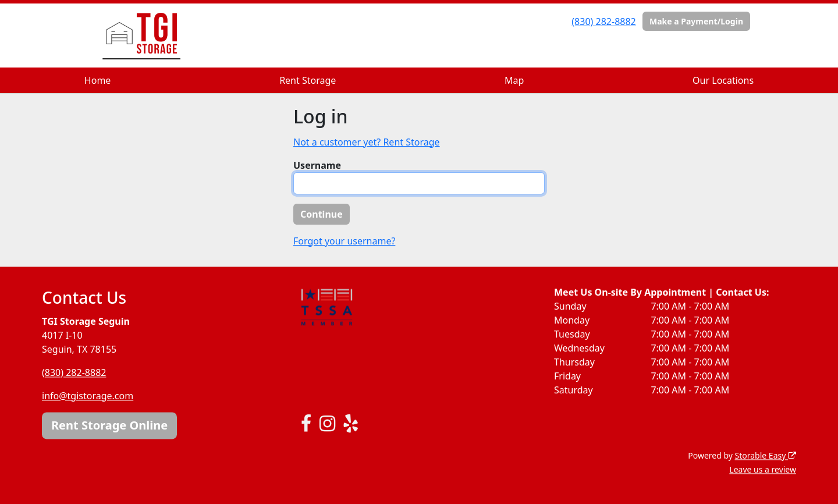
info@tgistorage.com (88, 396)
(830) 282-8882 (603, 22)
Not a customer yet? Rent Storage (367, 142)
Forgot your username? (344, 241)
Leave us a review (763, 469)
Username (317, 165)
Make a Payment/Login (696, 21)
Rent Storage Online (109, 425)
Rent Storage (308, 80)
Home (98, 80)
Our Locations (723, 80)
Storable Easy (766, 455)
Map (514, 80)
